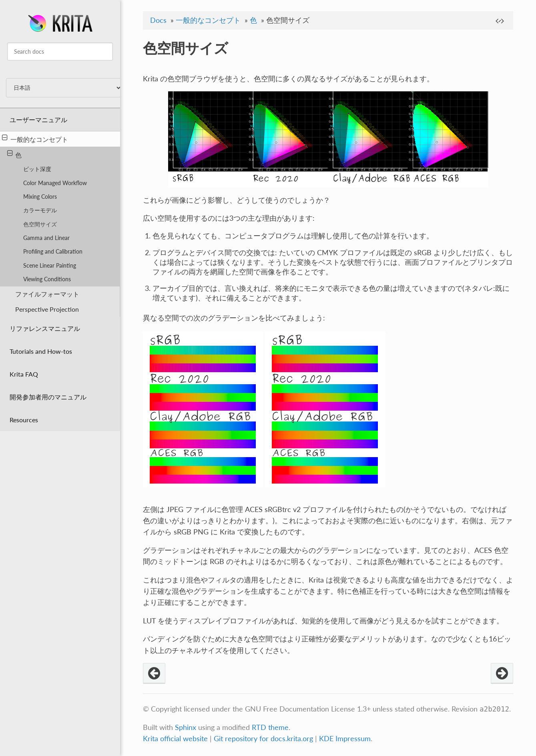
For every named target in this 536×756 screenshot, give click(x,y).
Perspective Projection (47, 309)
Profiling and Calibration (53, 251)
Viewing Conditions (47, 279)
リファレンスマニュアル (45, 328)
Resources (24, 420)
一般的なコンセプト (35, 139)
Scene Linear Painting (50, 265)
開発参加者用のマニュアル (48, 397)
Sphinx (186, 727)
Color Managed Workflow (55, 183)
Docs (158, 20)
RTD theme (270, 727)
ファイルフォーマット (47, 294)
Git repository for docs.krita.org (264, 739)
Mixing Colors (40, 197)
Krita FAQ (24, 374)
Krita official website (175, 739)
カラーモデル (40, 210)
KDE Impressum (345, 739)
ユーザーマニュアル (38, 120)
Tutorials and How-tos (41, 351)
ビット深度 (37, 169)
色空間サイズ (40, 224)
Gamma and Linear (46, 238)
